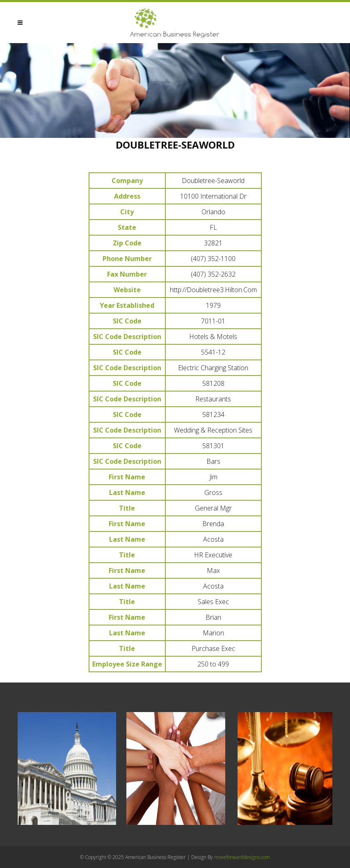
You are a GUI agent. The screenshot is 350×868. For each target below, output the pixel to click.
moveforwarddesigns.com (242, 857)
